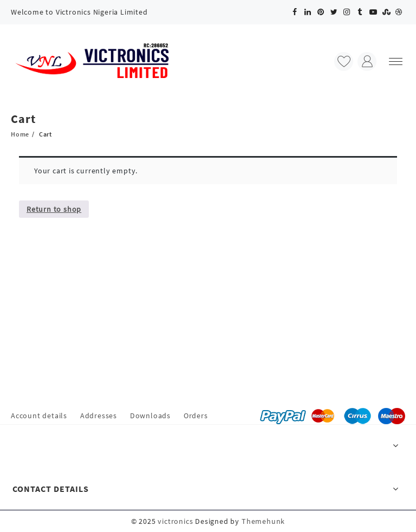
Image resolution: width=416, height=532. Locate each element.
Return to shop (54, 209)
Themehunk (263, 521)
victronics (175, 521)
